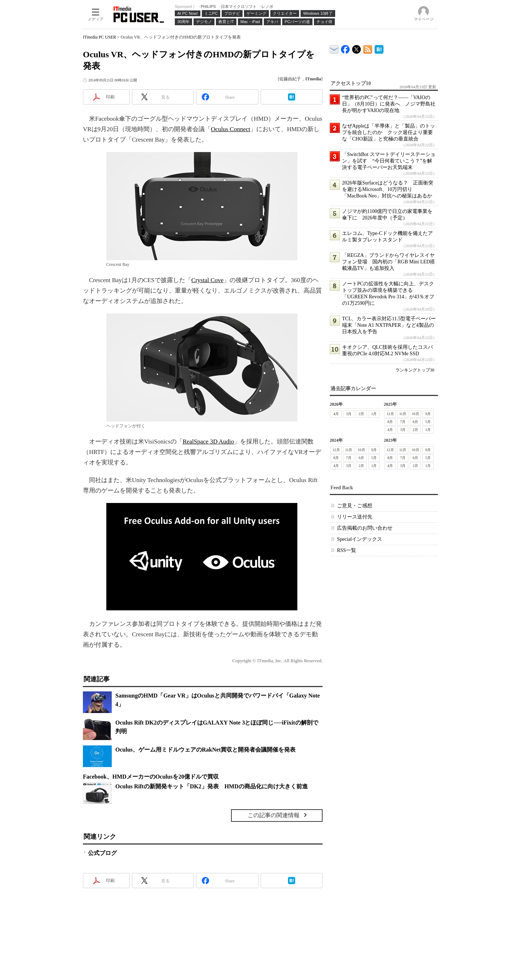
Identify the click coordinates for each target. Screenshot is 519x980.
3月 (349, 414)
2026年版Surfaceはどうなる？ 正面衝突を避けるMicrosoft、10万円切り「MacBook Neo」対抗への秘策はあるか (388, 189)
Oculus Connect (230, 129)
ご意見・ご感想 (355, 506)
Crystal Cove (207, 280)
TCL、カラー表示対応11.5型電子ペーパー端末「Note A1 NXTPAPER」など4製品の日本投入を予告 (389, 325)
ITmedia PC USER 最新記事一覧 (368, 48)
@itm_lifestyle (357, 48)
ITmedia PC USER (99, 37)
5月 (428, 422)
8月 (390, 422)
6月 (415, 422)
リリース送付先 (355, 517)
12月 (390, 414)
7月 (403, 422)
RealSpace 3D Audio (209, 442)
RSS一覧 (347, 550)
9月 (428, 414)
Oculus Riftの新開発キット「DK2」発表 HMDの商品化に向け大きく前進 (212, 786)
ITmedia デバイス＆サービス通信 (334, 48)
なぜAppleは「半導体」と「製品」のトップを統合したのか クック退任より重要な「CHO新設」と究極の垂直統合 (389, 132)
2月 (361, 414)
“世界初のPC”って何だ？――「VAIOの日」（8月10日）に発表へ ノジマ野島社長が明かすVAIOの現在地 (389, 104)
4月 (336, 414)
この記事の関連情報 (274, 815)
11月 (403, 414)
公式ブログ (102, 853)
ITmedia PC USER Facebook (345, 48)
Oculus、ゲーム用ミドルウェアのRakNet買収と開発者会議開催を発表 (205, 750)
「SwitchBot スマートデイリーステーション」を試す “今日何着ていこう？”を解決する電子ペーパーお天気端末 (389, 161)
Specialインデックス (360, 539)
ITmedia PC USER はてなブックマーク (379, 48)
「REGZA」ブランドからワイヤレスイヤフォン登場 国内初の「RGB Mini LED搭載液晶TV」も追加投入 (389, 262)
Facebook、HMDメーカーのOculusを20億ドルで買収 (151, 777)
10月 (416, 414)
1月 (374, 414)
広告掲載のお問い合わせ (365, 528)
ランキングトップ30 (415, 370)
